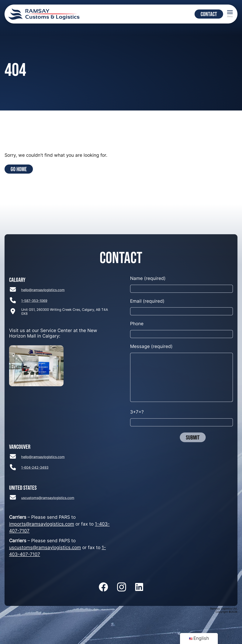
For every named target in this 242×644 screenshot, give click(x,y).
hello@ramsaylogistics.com (43, 290)
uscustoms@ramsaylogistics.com (48, 498)
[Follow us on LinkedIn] (139, 587)
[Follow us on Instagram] (122, 587)
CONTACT (209, 14)
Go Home (19, 169)
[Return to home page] (44, 14)
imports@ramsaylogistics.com (42, 524)
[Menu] (230, 14)
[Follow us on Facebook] (103, 587)
